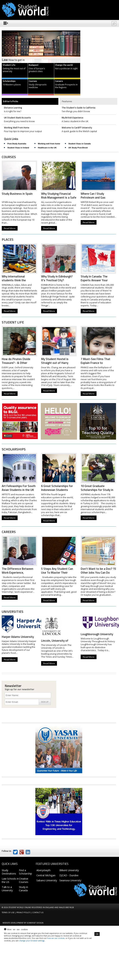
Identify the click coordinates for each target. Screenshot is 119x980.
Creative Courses (24, 880)
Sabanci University (47, 880)
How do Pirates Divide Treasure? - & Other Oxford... (16, 363)
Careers (9, 532)
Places (8, 239)
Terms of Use (8, 912)
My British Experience (72, 118)
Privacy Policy (23, 912)
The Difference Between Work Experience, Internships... (18, 573)
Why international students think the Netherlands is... (14, 280)
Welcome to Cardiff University (77, 128)
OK (97, 934)
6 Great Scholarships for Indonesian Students (57, 488)
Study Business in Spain (17, 194)
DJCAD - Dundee (69, 875)
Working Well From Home (17, 128)
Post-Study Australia (17, 144)
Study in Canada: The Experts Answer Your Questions (94, 280)
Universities (13, 612)
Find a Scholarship (26, 872)
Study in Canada (24, 889)
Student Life (13, 322)
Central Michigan (46, 875)
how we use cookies (56, 938)
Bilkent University (69, 870)
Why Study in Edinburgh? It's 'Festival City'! (57, 278)
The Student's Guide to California (78, 108)
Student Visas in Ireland (18, 148)
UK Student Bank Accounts (17, 118)
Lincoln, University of (55, 641)
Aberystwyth (43, 870)
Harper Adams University (18, 637)
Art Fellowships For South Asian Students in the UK (19, 488)
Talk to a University (7, 889)
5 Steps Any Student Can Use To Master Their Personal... (57, 573)
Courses (9, 157)
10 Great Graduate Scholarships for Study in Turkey (97, 490)
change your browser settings (32, 941)
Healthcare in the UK (47, 148)
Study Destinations (9, 872)
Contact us (38, 912)
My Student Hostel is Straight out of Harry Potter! (55, 363)
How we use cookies (17, 929)
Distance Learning (13, 108)
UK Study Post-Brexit (78, 148)
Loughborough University (97, 634)
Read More (10, 228)
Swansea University (70, 880)
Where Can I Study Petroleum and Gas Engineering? (93, 198)
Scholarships (14, 449)
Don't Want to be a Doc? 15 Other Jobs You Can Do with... (98, 573)
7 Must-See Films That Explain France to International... (95, 363)
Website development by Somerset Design (23, 923)
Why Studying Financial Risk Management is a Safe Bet (59, 198)
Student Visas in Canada (79, 144)
